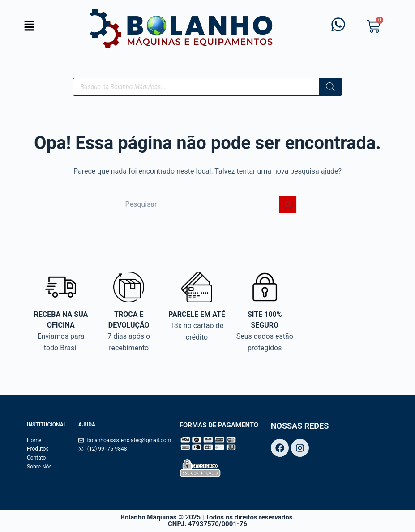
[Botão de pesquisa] (288, 204)
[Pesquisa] (330, 87)
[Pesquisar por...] (198, 204)
